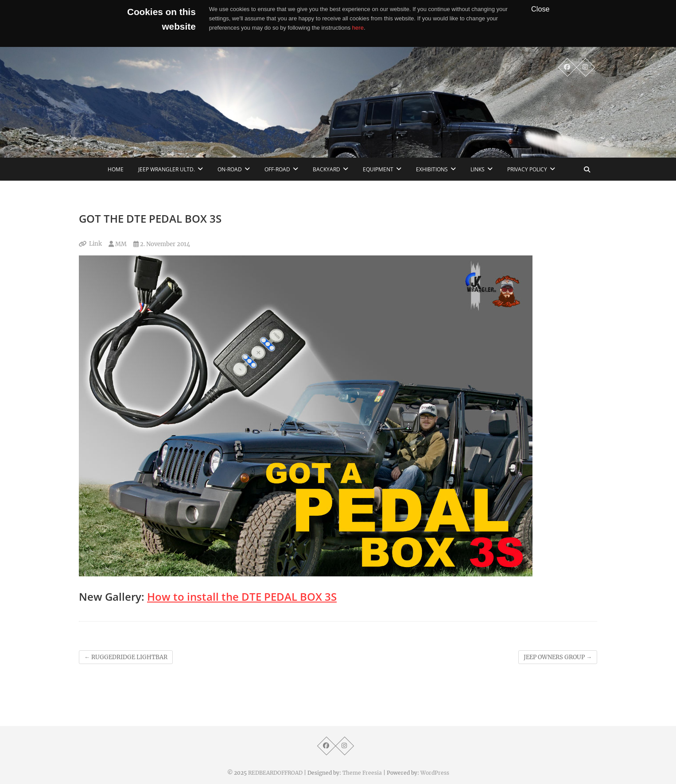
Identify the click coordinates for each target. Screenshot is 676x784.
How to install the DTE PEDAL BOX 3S (242, 597)
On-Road (230, 169)
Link (95, 244)
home (116, 169)
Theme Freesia (362, 773)
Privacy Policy (527, 169)
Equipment (378, 169)
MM (118, 244)
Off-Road (277, 169)
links (478, 169)
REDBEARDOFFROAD (275, 773)
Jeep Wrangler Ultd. (167, 169)
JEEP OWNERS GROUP (558, 657)
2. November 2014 (162, 244)
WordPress (435, 773)
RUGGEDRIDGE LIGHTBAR (126, 657)
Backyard (326, 169)
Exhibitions (432, 169)
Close (540, 9)
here (358, 28)
